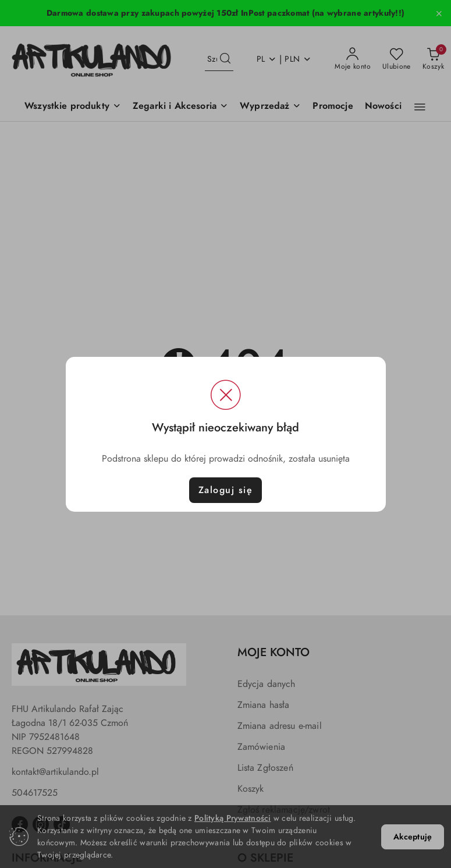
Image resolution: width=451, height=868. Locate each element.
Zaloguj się (226, 490)
